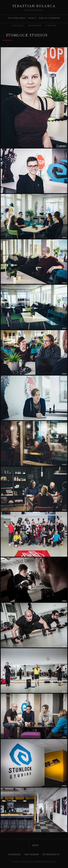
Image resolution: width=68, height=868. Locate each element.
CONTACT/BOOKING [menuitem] (50, 18)
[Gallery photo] (34, 98)
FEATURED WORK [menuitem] (17, 18)
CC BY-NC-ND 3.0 (43, 862)
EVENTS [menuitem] (32, 18)
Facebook (18, 26)
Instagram (35, 26)
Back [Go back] (34, 845)
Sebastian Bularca (34, 6)
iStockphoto (51, 855)
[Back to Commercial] (25, 36)
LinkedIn (51, 26)
